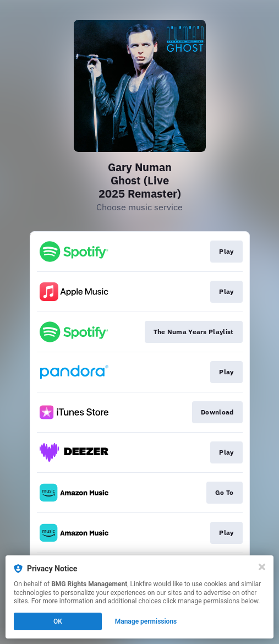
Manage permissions (146, 621)
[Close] (262, 567)
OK (58, 621)
